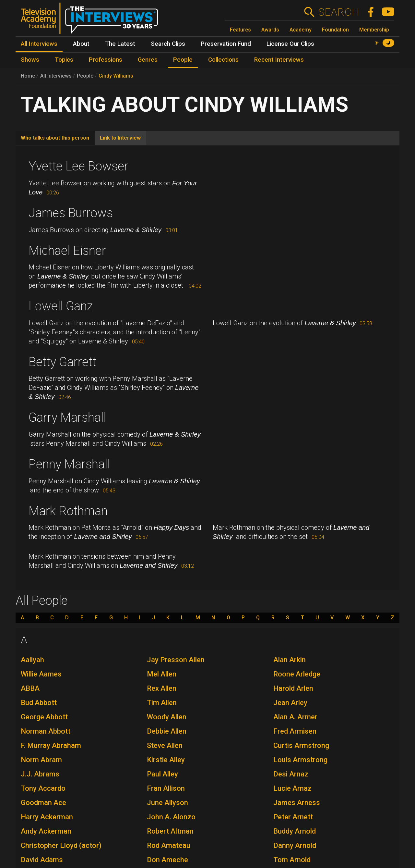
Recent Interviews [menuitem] (279, 60)
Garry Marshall (67, 417)
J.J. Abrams (40, 774)
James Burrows (71, 213)
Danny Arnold (295, 845)
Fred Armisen (295, 731)
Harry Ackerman (47, 817)
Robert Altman (170, 831)
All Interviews (56, 76)
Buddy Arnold (295, 831)
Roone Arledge (297, 674)
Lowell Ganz (61, 306)
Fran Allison (166, 788)
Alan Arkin (290, 660)
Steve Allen (165, 745)
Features (240, 30)
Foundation (335, 30)
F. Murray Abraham (51, 745)
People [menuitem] (183, 60)
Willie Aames (41, 674)
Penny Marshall (69, 464)
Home (28, 76)
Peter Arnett (293, 817)
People (85, 76)
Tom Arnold (292, 860)
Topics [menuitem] (64, 60)
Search (339, 12)
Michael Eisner (67, 251)
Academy (301, 30)
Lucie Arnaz (292, 788)
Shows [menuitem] (30, 60)
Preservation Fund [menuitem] (226, 44)
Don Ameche (167, 860)
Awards (270, 30)
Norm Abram (41, 760)
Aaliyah (32, 660)
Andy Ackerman (46, 831)
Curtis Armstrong (301, 745)
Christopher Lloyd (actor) (61, 845)
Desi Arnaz (291, 774)
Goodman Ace (43, 803)
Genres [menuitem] (148, 60)
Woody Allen (167, 717)
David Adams (42, 860)
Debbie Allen (167, 731)
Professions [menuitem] (106, 60)
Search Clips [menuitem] (168, 44)
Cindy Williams (116, 76)
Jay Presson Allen (176, 660)
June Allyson (167, 803)
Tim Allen (162, 703)
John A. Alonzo (171, 817)
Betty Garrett (62, 362)
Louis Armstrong (300, 760)
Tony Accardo (43, 788)
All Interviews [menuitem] (39, 44)
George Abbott (44, 717)
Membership (374, 30)
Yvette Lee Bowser (78, 166)
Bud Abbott (39, 703)
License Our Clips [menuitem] (290, 44)
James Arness (297, 803)
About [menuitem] (81, 44)
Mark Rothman (68, 511)
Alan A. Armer (295, 717)
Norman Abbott (46, 731)
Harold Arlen (293, 688)
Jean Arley (290, 703)
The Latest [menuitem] (120, 44)
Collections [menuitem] (223, 60)
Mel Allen (162, 674)
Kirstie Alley (166, 760)
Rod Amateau (169, 845)
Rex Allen (162, 688)
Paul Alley (162, 774)
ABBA (30, 688)
